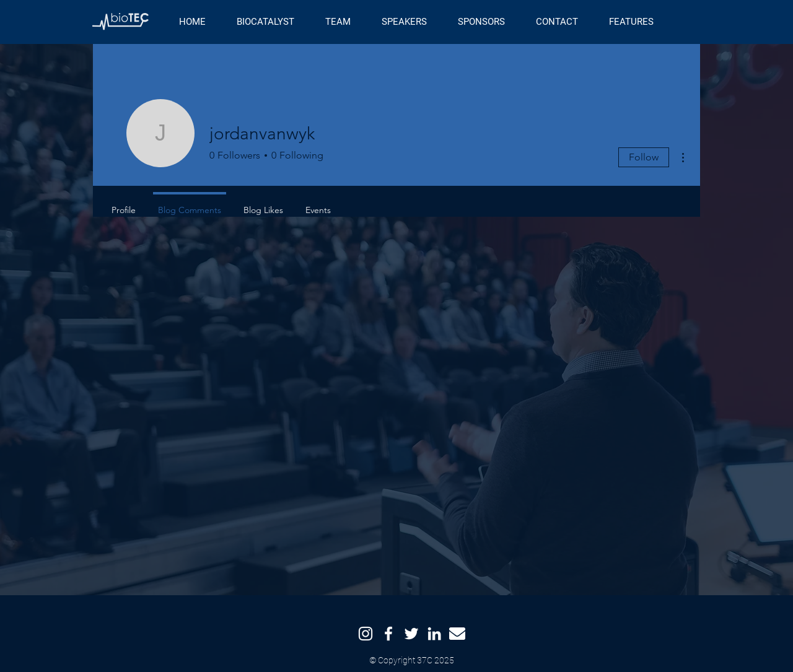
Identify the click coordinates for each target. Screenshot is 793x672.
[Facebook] (388, 634)
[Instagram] (366, 634)
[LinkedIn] (434, 634)
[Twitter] (411, 634)
